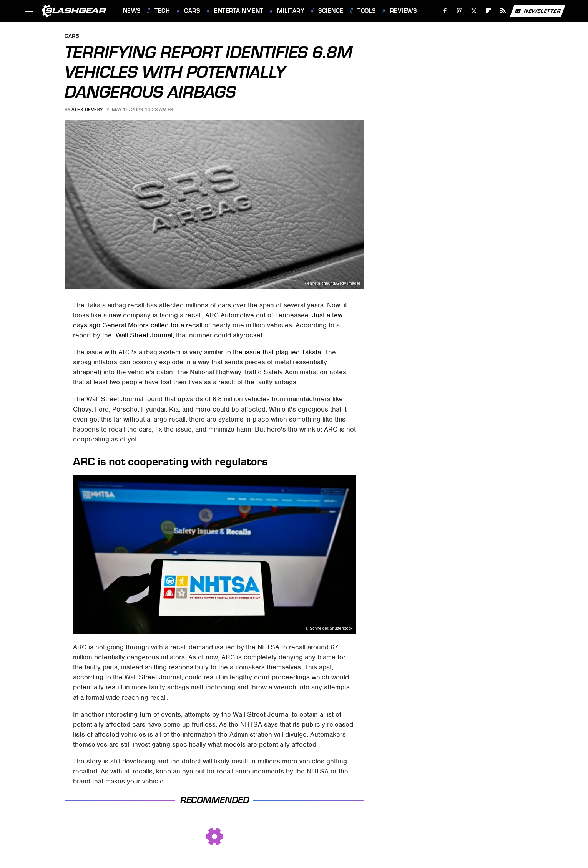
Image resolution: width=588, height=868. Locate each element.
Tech (162, 11)
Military (291, 11)
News (132, 11)
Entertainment (239, 11)
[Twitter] (474, 11)
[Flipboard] (489, 11)
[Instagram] (459, 11)
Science (331, 11)
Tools (367, 11)
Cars (192, 11)
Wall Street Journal (144, 335)
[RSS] (503, 11)
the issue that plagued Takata (277, 352)
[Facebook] (445, 11)
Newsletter (537, 11)
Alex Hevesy (87, 110)
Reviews (404, 11)
